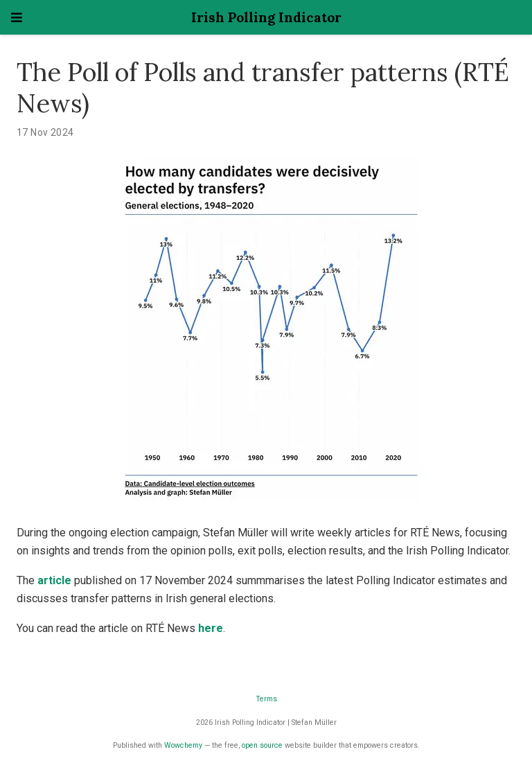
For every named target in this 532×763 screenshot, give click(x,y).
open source (262, 745)
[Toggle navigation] (17, 18)
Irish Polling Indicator (266, 17)
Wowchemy (183, 745)
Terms (266, 699)
